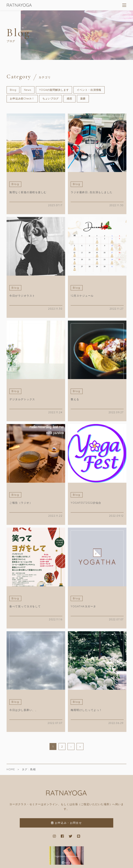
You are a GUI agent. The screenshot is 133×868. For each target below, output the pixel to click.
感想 (69, 98)
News (28, 90)
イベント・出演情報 (89, 90)
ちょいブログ (51, 98)
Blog (13, 90)
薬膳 (83, 98)
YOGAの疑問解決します (54, 90)
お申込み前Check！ (22, 98)
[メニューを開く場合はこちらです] (124, 5)
